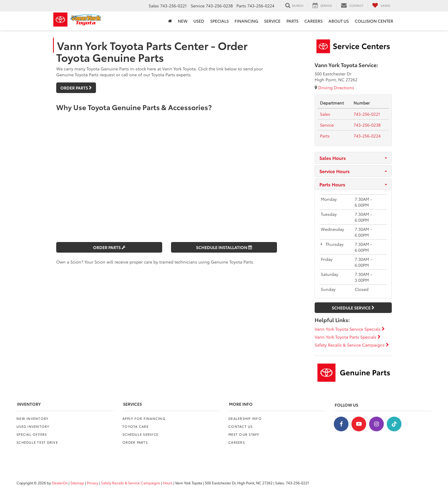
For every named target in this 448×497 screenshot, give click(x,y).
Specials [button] (219, 21)
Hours (168, 483)
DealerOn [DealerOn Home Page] (60, 483)
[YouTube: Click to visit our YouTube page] (359, 424)
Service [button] (272, 21)
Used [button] (199, 21)
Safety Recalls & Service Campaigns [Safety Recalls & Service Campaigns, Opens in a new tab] (131, 483)
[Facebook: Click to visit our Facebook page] (341, 424)
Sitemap (77, 483)
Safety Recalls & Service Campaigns (352, 345)
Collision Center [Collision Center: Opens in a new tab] (374, 21)
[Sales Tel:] (325, 114)
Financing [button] (246, 21)
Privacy (93, 483)
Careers (237, 442)
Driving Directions (334, 87)
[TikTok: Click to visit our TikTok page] (394, 424)
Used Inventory (33, 426)
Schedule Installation (224, 247)
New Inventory (32, 418)
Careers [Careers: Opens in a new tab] (313, 21)
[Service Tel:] (327, 125)
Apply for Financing (144, 418)
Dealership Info (245, 418)
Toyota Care (136, 426)
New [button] (183, 21)
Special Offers (32, 434)
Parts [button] (292, 21)
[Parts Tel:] (325, 136)
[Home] (170, 21)
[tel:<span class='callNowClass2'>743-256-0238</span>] (367, 125)
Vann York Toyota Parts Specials (348, 337)
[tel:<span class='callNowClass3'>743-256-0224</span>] (367, 136)
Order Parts (76, 88)
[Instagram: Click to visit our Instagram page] (376, 424)
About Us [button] (339, 21)
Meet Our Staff (244, 434)
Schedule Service (353, 308)
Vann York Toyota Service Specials (350, 329)
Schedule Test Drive (37, 442)
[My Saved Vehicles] (381, 6)
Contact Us (241, 426)
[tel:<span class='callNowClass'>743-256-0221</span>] (367, 114)
